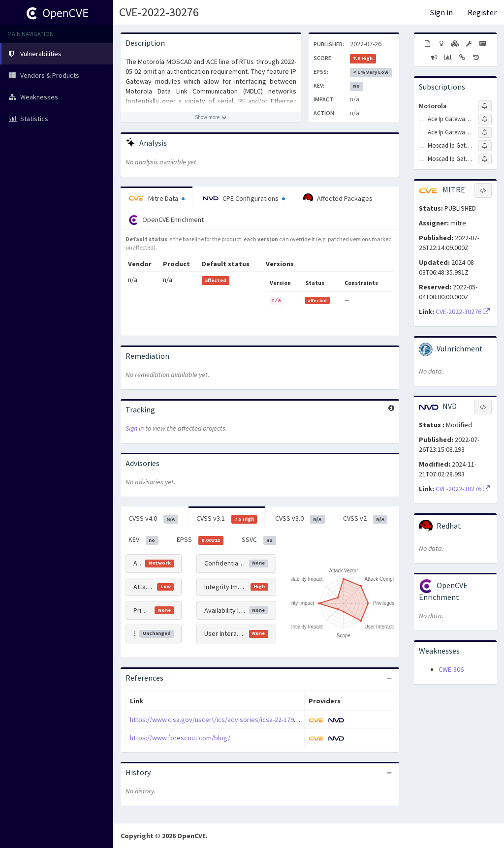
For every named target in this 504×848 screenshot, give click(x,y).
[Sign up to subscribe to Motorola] (485, 106)
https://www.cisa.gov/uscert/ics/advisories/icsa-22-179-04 (216, 720)
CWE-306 (451, 669)
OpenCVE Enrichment (166, 220)
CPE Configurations (244, 198)
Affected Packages (338, 198)
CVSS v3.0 (300, 519)
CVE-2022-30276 (159, 12)
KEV (143, 540)
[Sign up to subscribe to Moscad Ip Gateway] (485, 146)
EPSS (200, 540)
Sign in (441, 12)
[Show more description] (211, 117)
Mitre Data (157, 198)
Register (482, 12)
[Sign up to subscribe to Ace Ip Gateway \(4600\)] (485, 119)
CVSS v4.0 (153, 519)
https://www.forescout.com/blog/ (180, 738)
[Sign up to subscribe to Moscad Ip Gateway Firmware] (485, 159)
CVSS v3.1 (227, 519)
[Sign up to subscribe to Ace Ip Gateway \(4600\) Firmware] (485, 132)
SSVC (259, 540)
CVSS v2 (365, 519)
